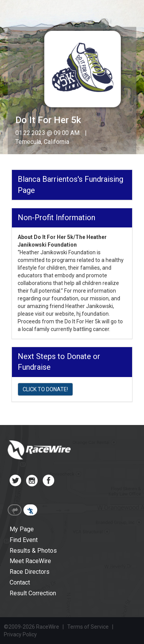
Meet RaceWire (30, 561)
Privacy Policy (20, 634)
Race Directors (30, 572)
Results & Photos (33, 551)
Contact (20, 582)
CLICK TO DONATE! (45, 389)
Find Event (24, 540)
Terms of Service (88, 627)
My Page (22, 529)
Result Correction (33, 593)
